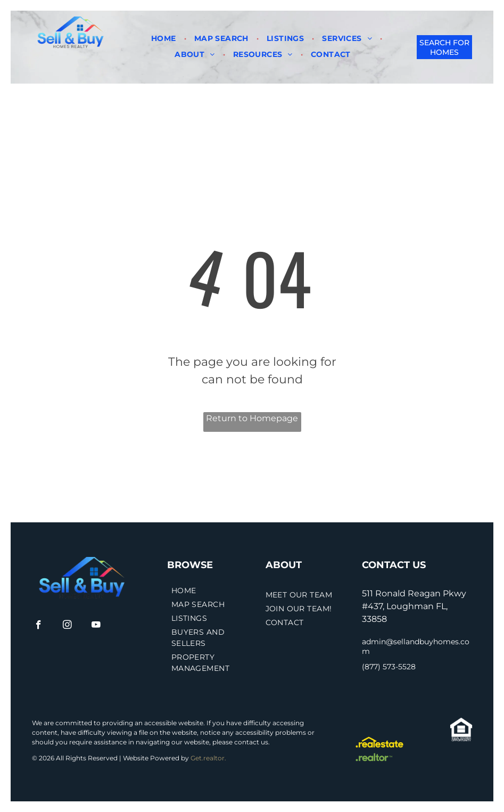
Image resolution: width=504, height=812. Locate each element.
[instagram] (67, 626)
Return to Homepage (252, 418)
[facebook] (39, 626)
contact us (251, 742)
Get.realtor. (208, 758)
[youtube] (96, 626)
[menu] (23, 34)
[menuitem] (165, 39)
